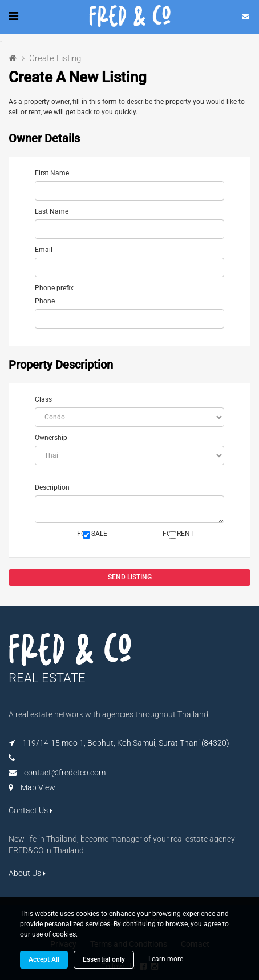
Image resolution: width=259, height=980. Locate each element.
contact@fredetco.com (65, 773)
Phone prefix (54, 288)
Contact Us (31, 810)
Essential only (104, 959)
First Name (52, 173)
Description (52, 487)
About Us (27, 873)
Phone (45, 301)
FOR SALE (92, 534)
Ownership (51, 438)
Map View (38, 787)
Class (43, 399)
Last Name (52, 211)
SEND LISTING (130, 577)
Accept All (44, 959)
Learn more (166, 959)
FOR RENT (178, 534)
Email (44, 250)
